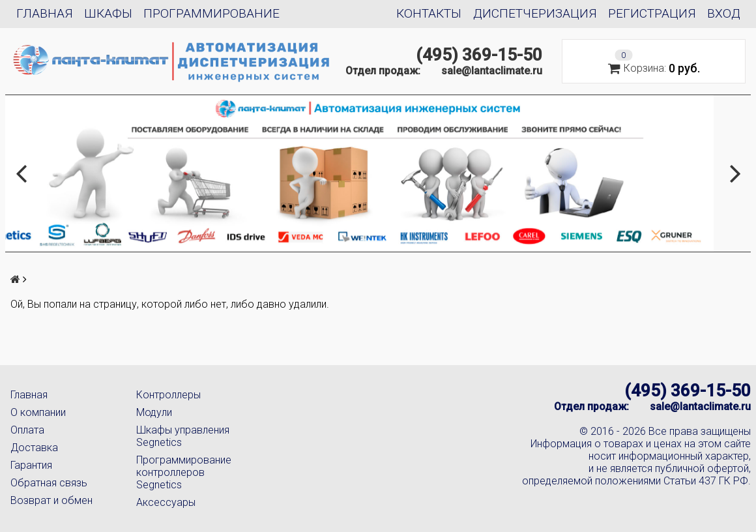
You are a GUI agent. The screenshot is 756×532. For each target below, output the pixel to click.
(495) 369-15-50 (479, 55)
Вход (724, 13)
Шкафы (108, 13)
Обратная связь (49, 483)
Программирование (211, 13)
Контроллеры (168, 395)
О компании (38, 412)
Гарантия (31, 465)
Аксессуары (166, 502)
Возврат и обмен (51, 500)
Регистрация (652, 13)
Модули (154, 412)
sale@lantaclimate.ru (492, 71)
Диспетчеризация (535, 13)
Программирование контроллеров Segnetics (184, 472)
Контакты (429, 13)
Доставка (34, 448)
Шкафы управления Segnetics (183, 436)
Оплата (27, 430)
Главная (45, 13)
